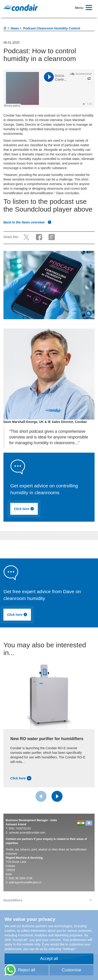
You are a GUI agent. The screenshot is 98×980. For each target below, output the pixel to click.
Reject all (27, 970)
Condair (21, 8)
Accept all (49, 959)
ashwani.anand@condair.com (27, 833)
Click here (26, 509)
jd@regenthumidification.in (25, 882)
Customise (71, 970)
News (15, 28)
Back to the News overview (27, 222)
